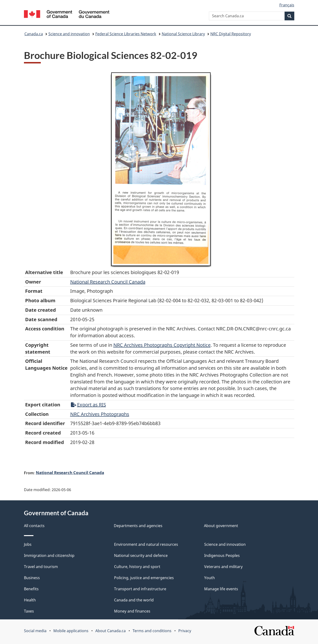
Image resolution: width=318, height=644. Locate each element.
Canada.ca (34, 34)
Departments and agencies (138, 526)
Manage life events (221, 589)
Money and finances (132, 611)
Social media (35, 631)
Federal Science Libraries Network (126, 34)
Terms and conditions (152, 631)
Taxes (29, 611)
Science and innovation (69, 34)
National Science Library (183, 34)
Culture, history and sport (137, 567)
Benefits (31, 589)
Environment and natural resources (146, 544)
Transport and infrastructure (140, 589)
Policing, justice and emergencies (144, 578)
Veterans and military (223, 567)
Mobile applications (71, 631)
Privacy (185, 631)
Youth (210, 578)
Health (30, 600)
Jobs (28, 544)
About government (221, 526)
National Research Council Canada (108, 282)
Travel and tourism (41, 567)
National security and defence (141, 555)
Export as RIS (88, 405)
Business (32, 578)
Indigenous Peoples (222, 555)
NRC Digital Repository (231, 34)
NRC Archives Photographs (100, 414)
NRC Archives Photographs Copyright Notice (162, 345)
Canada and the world (134, 600)
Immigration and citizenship (49, 555)
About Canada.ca (111, 631)
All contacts (34, 526)
